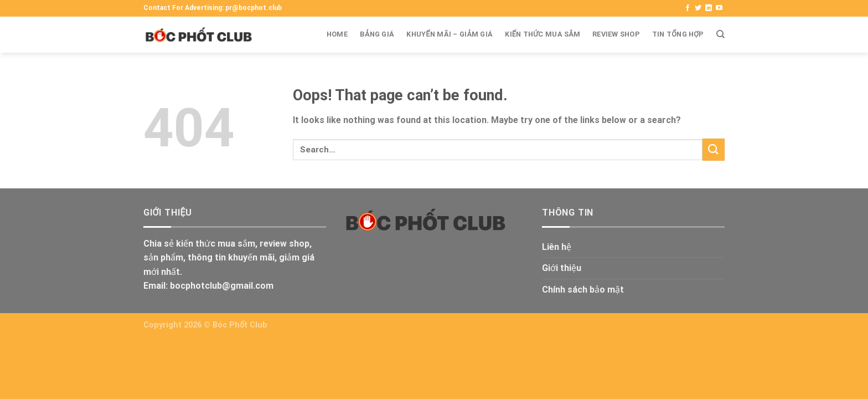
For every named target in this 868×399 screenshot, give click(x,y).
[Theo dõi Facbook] (688, 8)
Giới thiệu (562, 268)
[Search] (720, 34)
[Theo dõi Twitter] (698, 8)
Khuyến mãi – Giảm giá (449, 34)
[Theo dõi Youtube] (719, 8)
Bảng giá (377, 34)
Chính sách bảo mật (583, 290)
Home (337, 34)
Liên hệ (557, 247)
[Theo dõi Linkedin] (709, 8)
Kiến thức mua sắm (542, 34)
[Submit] (714, 149)
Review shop (616, 34)
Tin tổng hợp (678, 34)
